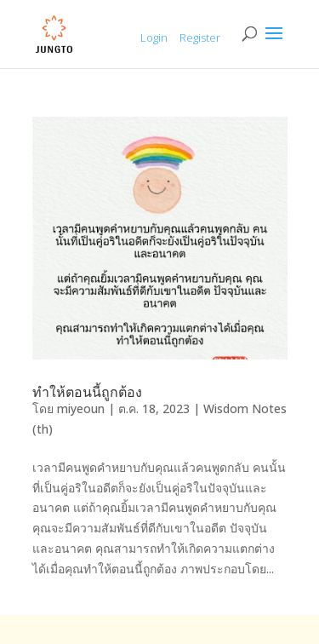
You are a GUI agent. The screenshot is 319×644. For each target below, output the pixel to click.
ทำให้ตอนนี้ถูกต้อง (87, 392)
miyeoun (81, 408)
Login (154, 37)
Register (200, 37)
